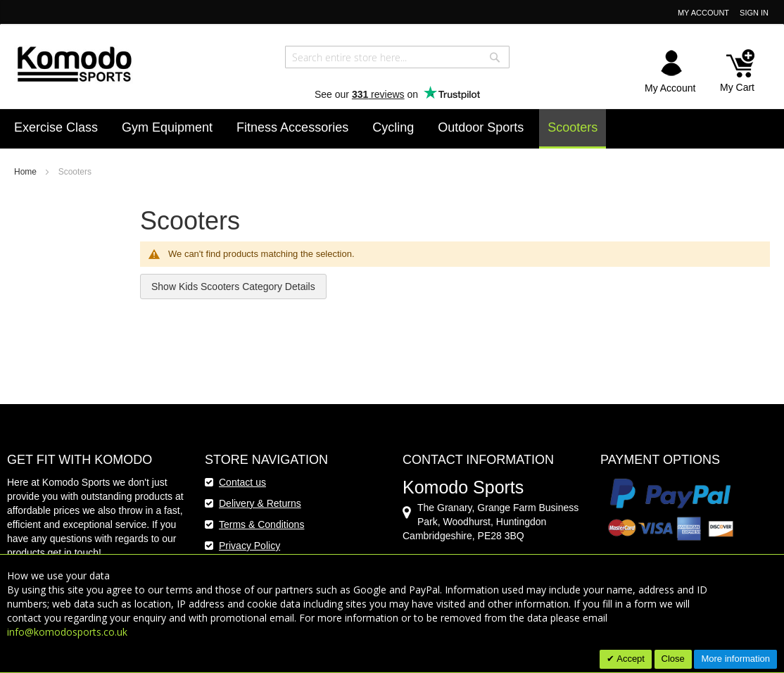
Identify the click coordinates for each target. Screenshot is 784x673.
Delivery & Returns (260, 503)
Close (673, 659)
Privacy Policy (249, 546)
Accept (630, 659)
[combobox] (397, 57)
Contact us (242, 482)
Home (26, 172)
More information (735, 659)
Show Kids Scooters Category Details (233, 287)
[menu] (392, 129)
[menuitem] (56, 127)
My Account (703, 13)
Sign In (754, 13)
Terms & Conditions (261, 524)
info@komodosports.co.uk (67, 632)
